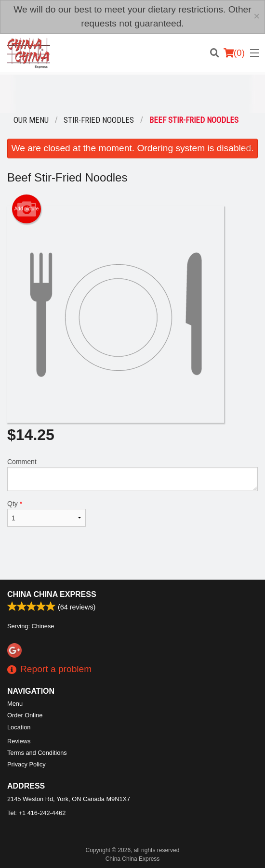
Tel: (36, 813)
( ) (234, 53)
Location (19, 727)
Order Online (25, 715)
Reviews (19, 741)
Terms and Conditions (37, 753)
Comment (132, 474)
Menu (15, 704)
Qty (46, 513)
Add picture (27, 209)
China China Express (52, 594)
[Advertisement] (132, 94)
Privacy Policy (26, 764)
